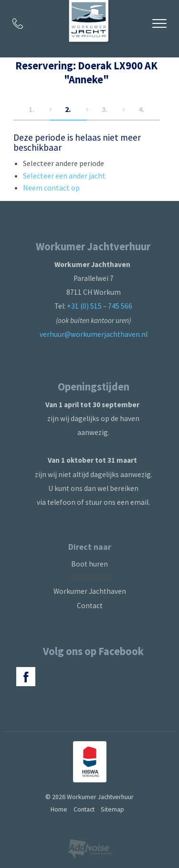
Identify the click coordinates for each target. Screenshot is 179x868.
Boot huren (89, 564)
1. (32, 109)
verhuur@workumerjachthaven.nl (94, 334)
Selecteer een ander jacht (64, 176)
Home (59, 809)
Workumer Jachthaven (90, 591)
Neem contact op (51, 188)
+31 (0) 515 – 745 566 (100, 306)
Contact (90, 606)
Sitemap (112, 809)
